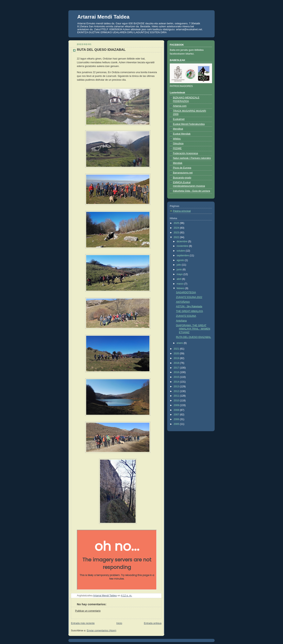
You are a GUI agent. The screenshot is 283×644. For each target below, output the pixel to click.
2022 (177, 237)
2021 (177, 349)
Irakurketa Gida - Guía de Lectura (191, 191)
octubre (181, 251)
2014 (177, 382)
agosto (181, 260)
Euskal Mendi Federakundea (189, 124)
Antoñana (181, 321)
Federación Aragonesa (185, 153)
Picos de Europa (182, 168)
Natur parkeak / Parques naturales (192, 158)
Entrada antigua (153, 623)
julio (179, 265)
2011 (177, 396)
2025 (177, 223)
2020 (177, 354)
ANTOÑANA (183, 302)
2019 (177, 358)
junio (180, 270)
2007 (177, 415)
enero (180, 343)
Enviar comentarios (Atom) (101, 631)
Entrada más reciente (83, 623)
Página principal (182, 211)
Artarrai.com (180, 106)
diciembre (182, 241)
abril (179, 279)
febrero (181, 288)
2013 (177, 387)
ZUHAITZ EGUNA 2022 (189, 297)
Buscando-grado (182, 178)
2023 (177, 233)
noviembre (183, 246)
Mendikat (178, 129)
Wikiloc (177, 139)
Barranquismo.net (183, 173)
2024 (177, 228)
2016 (177, 372)
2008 (177, 410)
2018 (177, 363)
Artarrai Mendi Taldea (103, 17)
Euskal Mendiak (182, 134)
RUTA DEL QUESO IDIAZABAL (194, 337)
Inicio (119, 623)
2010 (177, 401)
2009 (177, 405)
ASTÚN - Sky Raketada (189, 306)
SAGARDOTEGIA (186, 292)
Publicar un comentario (88, 611)
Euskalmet (179, 119)
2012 (177, 391)
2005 (177, 424)
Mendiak (178, 163)
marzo (181, 284)
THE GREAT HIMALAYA (190, 311)
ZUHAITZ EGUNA (186, 316)
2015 (177, 377)
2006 (177, 419)
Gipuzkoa (178, 143)
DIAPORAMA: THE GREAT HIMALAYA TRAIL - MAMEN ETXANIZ (193, 329)
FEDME (177, 148)
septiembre (183, 256)
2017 (177, 368)
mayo (180, 274)
